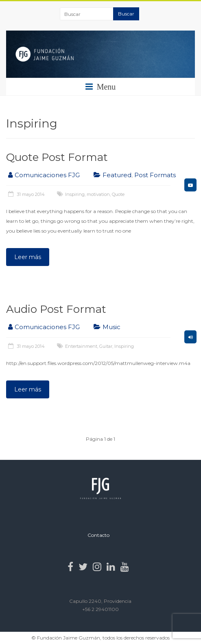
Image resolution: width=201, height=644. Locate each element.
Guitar (106, 346)
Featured (117, 175)
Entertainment (81, 346)
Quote (118, 194)
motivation (98, 194)
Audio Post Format (56, 309)
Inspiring (75, 194)
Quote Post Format (57, 157)
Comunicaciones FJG (47, 175)
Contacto (98, 535)
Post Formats (155, 175)
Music (111, 327)
